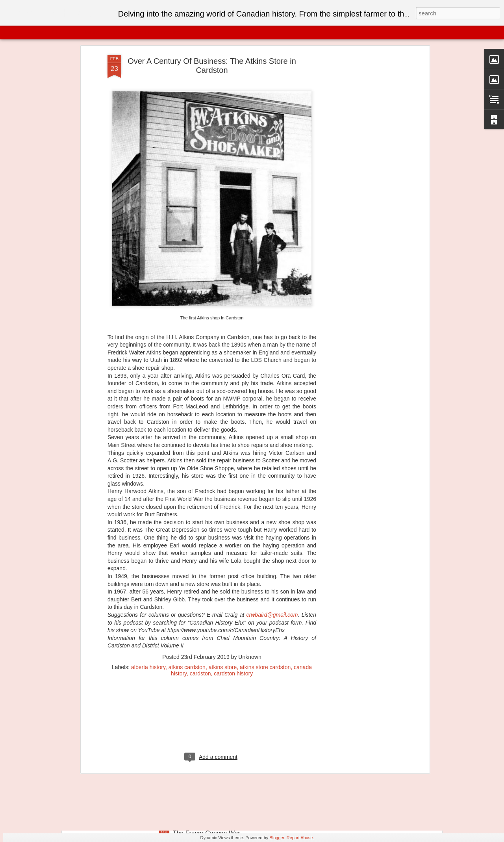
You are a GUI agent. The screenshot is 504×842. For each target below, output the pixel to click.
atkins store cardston (265, 590)
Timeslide (170, 32)
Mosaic (90, 32)
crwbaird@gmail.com (272, 538)
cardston (200, 596)
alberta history (148, 590)
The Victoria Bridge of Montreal (216, 744)
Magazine (64, 32)
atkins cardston (187, 590)
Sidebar (114, 32)
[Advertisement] (212, 647)
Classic (13, 32)
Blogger (277, 838)
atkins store (223, 590)
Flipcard (37, 32)
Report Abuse (300, 838)
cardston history (233, 596)
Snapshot (141, 32)
